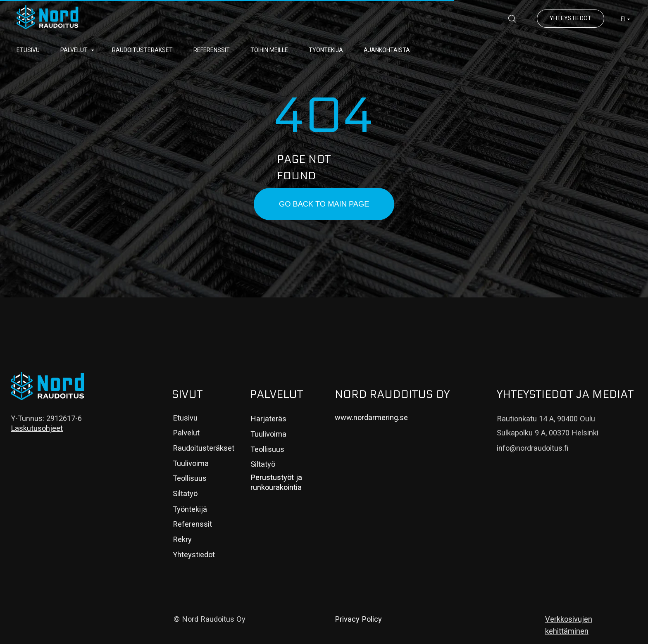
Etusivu (28, 50)
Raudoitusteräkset (142, 50)
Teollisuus (190, 478)
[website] (512, 19)
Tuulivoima (191, 463)
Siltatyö (185, 493)
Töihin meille (269, 50)
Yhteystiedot (194, 555)
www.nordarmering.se (371, 417)
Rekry (182, 539)
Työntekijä (326, 50)
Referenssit (212, 50)
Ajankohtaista (387, 50)
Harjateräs (268, 419)
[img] (47, 386)
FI (623, 19)
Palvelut (75, 50)
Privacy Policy (358, 619)
